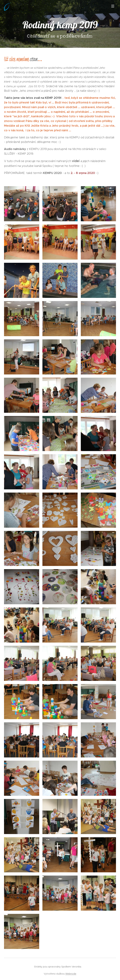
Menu (113, 6)
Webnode (71, 974)
